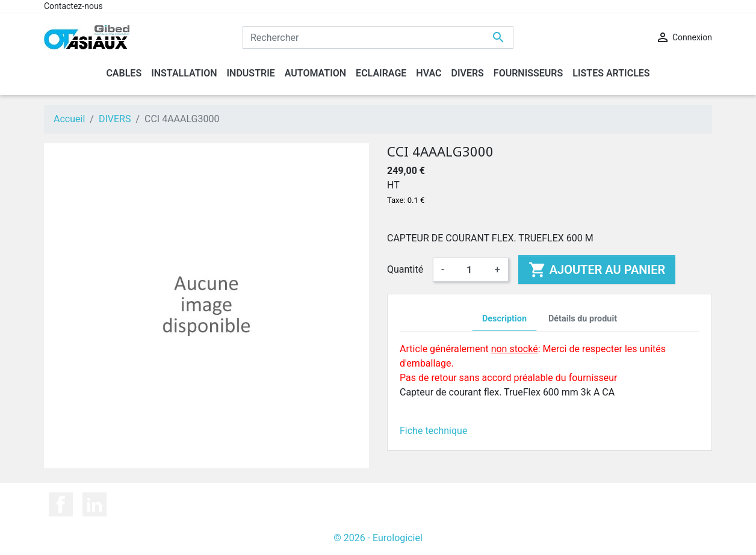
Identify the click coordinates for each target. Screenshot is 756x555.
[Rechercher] (378, 37)
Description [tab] (504, 319)
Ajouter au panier (597, 270)
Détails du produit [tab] (583, 319)
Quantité (405, 269)
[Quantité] (469, 270)
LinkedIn (94, 504)
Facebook (61, 504)
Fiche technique (433, 431)
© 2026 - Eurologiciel (378, 538)
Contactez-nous (73, 6)
